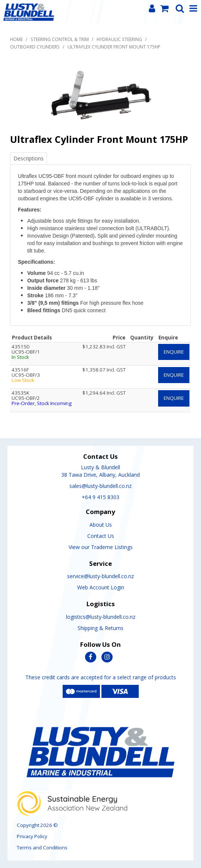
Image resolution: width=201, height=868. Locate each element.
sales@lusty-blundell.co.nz (100, 486)
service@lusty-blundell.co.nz (100, 576)
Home (16, 39)
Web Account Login (101, 587)
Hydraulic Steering (119, 39)
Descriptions (29, 158)
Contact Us (101, 536)
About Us (101, 525)
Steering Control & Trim (60, 39)
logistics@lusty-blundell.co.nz (101, 617)
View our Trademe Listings (101, 547)
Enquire (174, 352)
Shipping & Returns (100, 628)
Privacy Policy (32, 836)
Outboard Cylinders (35, 47)
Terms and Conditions (42, 847)
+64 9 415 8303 (100, 497)
